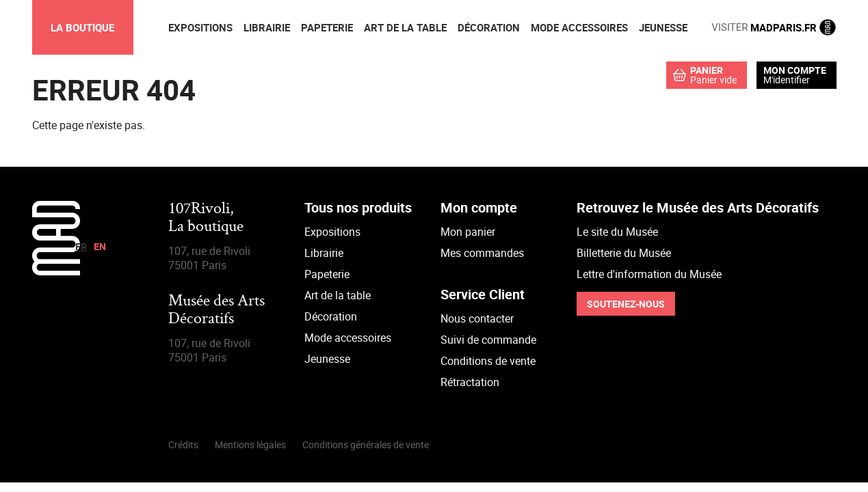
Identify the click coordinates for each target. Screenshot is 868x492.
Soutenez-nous (626, 304)
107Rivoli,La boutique (206, 218)
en (100, 246)
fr (81, 246)
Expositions (332, 232)
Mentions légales (250, 445)
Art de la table (338, 295)
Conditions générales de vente (366, 445)
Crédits (183, 445)
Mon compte (795, 70)
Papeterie (327, 274)
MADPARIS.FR (774, 27)
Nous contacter (477, 318)
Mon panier (468, 232)
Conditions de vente (488, 361)
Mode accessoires (348, 338)
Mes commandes (482, 253)
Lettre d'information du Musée (649, 274)
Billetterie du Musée (624, 253)
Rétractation (470, 382)
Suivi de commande (488, 340)
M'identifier (787, 80)
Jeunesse (327, 359)
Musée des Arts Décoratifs (216, 311)
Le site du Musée (617, 232)
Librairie (324, 253)
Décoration (331, 316)
